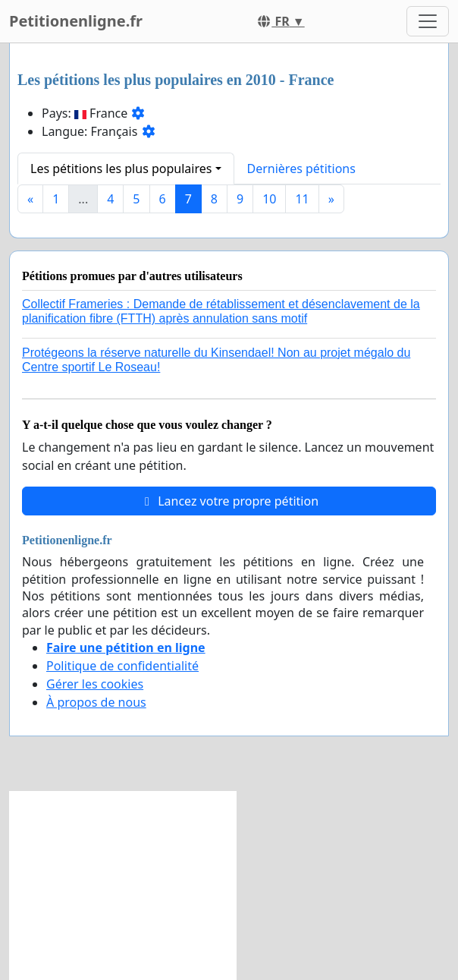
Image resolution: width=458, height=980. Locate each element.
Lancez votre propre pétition (229, 501)
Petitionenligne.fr (76, 21)
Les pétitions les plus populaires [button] (121, 169)
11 (302, 199)
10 (269, 199)
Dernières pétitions (301, 169)
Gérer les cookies (95, 684)
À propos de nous (96, 702)
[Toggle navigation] (428, 21)
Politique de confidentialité (122, 666)
